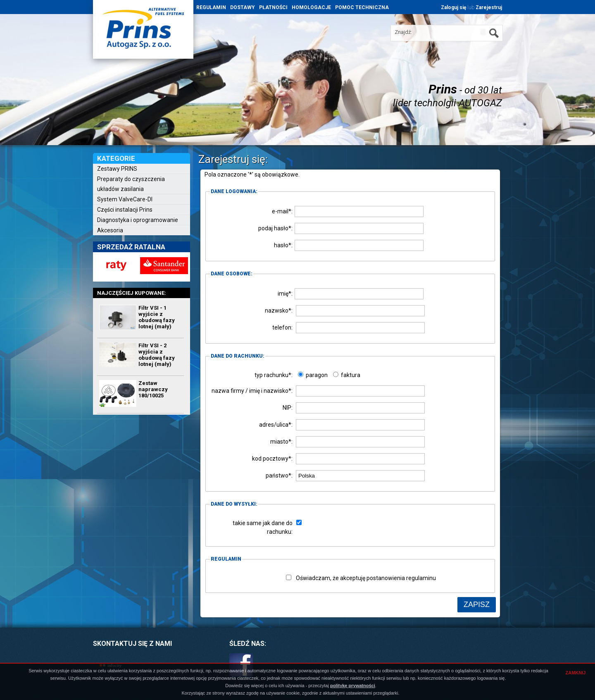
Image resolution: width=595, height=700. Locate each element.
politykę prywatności (353, 686)
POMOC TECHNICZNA (362, 7)
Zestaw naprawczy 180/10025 (153, 389)
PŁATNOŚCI (273, 7)
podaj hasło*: (275, 228)
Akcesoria (110, 230)
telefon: (282, 327)
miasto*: (281, 442)
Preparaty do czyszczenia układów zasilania (131, 184)
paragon (313, 375)
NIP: (288, 408)
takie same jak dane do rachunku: (263, 527)
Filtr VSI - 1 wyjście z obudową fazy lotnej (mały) (157, 317)
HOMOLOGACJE (311, 7)
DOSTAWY (243, 7)
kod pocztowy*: (272, 459)
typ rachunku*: (274, 375)
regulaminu (421, 578)
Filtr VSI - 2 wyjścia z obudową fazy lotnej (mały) (157, 355)
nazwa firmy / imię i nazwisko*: (252, 391)
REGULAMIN (211, 7)
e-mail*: (282, 211)
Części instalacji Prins (125, 210)
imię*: (285, 294)
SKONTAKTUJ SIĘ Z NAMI (132, 644)
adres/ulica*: (276, 425)
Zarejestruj (489, 7)
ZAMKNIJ (576, 673)
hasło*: (283, 245)
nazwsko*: (279, 311)
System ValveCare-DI (125, 199)
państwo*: (279, 475)
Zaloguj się (453, 7)
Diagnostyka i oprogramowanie (138, 220)
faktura (347, 375)
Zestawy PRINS (117, 169)
